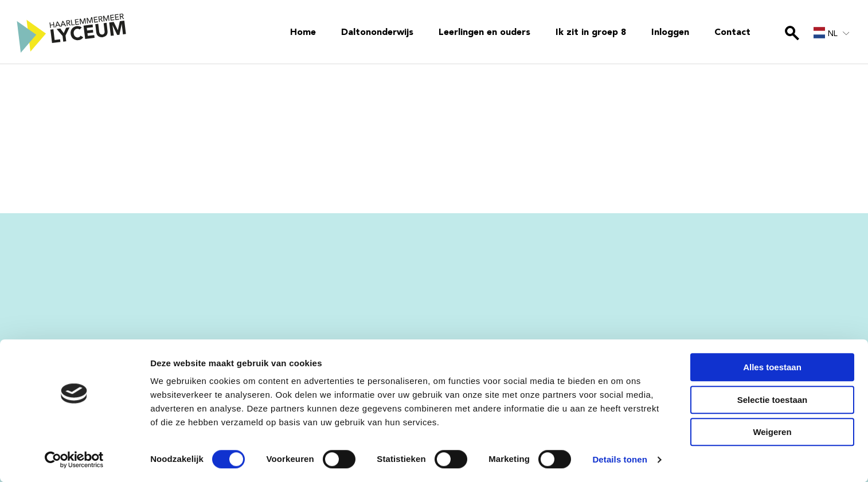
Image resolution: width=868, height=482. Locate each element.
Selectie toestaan (773, 400)
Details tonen (619, 459)
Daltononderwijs (377, 33)
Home (303, 33)
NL (826, 33)
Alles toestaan (772, 367)
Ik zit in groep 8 (591, 33)
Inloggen (670, 33)
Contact (732, 33)
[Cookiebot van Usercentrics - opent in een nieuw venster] (74, 460)
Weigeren (772, 432)
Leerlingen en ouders (484, 33)
